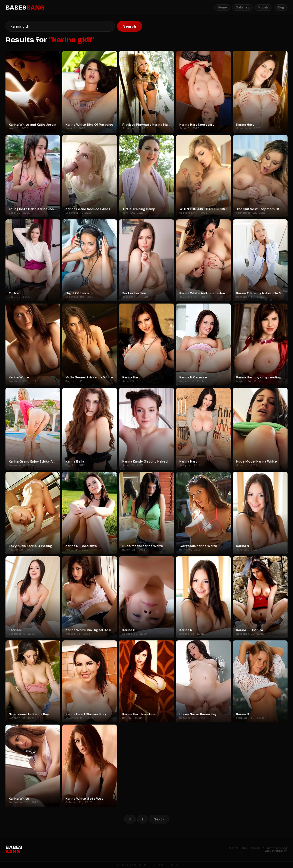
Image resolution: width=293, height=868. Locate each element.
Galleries (242, 7)
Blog (281, 7)
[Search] (60, 26)
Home (222, 7)
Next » (159, 819)
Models (263, 7)
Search (130, 26)
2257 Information (276, 851)
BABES (25, 8)
